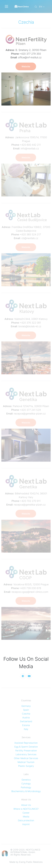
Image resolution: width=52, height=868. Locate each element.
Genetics (26, 780)
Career (26, 813)
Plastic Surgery (26, 766)
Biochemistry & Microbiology (26, 791)
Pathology (26, 787)
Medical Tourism (26, 762)
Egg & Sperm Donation (26, 747)
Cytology (26, 784)
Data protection (26, 820)
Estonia (26, 725)
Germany (26, 706)
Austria (26, 718)
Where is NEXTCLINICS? (26, 809)
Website (26, 66)
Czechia (26, 714)
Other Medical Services (26, 758)
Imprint (26, 824)
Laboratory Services (26, 754)
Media (26, 817)
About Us (26, 805)
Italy (26, 729)
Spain (26, 710)
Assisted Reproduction (26, 743)
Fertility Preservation (26, 751)
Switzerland (26, 721)
